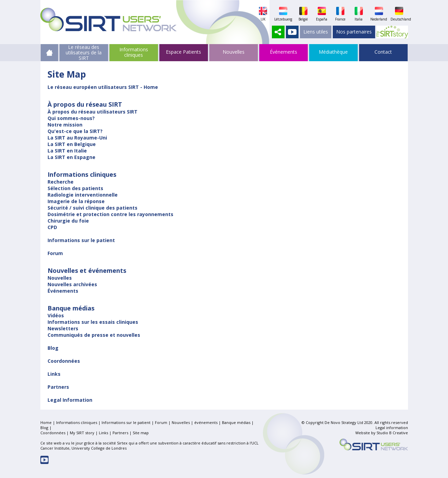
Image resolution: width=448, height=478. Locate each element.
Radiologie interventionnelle (83, 195)
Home (46, 422)
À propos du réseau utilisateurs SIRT (93, 112)
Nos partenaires (354, 32)
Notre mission (65, 125)
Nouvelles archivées (72, 284)
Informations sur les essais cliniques (93, 322)
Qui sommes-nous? (71, 118)
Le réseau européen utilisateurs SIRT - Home (103, 87)
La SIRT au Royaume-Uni (77, 138)
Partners (58, 387)
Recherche (61, 182)
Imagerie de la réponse (76, 201)
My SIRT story (82, 433)
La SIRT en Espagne (71, 157)
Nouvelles (60, 278)
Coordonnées (64, 361)
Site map (141, 433)
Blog (53, 348)
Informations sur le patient (81, 240)
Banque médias (236, 422)
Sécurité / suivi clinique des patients (93, 208)
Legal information (392, 428)
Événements (63, 291)
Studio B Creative (392, 433)
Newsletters (63, 328)
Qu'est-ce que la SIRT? (75, 131)
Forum (55, 253)
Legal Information (70, 400)
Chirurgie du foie (68, 221)
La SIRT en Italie (67, 151)
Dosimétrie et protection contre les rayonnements (110, 214)
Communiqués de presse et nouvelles (94, 335)
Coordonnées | (55, 433)
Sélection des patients (75, 188)
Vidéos (56, 315)
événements (206, 422)
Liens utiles (316, 32)
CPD (52, 227)
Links (54, 374)
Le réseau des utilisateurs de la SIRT (84, 50)
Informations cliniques (134, 52)
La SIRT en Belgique (72, 144)
